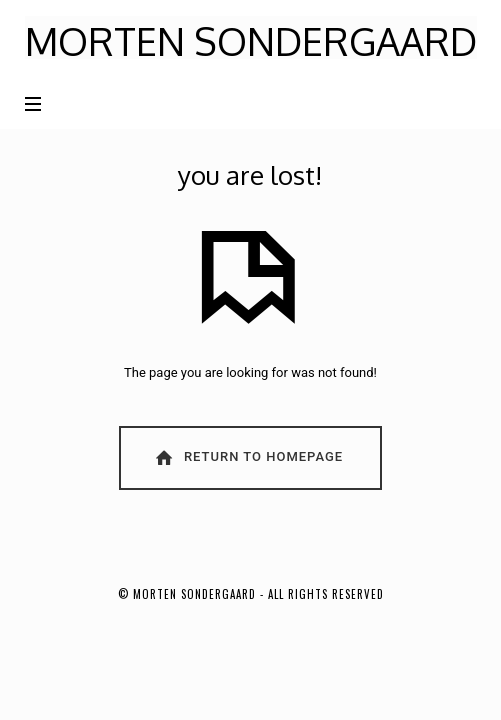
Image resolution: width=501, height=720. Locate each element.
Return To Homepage (248, 457)
